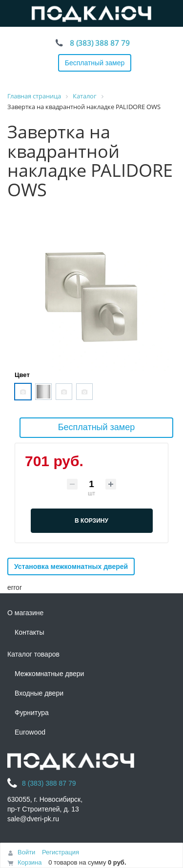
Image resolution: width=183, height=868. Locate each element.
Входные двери (39, 693)
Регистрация (61, 852)
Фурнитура (32, 713)
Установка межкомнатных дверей (71, 566)
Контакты (29, 632)
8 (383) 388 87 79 (100, 43)
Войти (26, 852)
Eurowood (30, 732)
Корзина (30, 862)
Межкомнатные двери (49, 674)
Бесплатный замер (95, 63)
